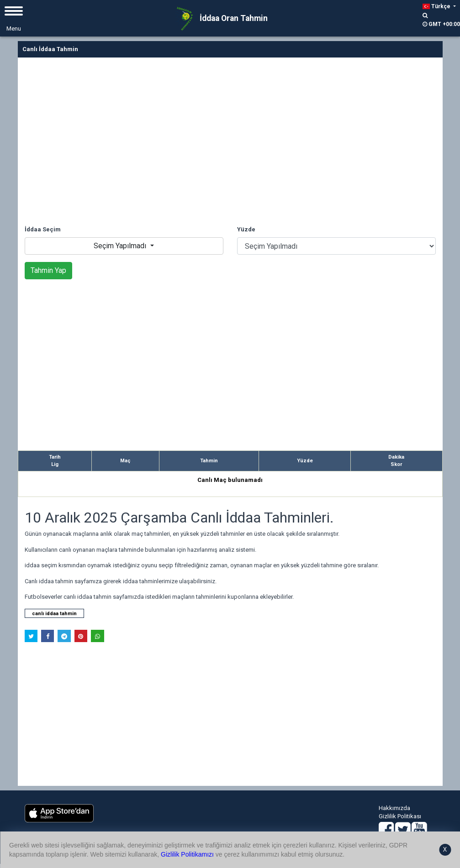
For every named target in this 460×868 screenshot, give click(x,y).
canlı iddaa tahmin (54, 614)
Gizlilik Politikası (400, 816)
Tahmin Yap (48, 270)
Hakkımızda (394, 808)
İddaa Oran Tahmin (219, 19)
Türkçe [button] (437, 6)
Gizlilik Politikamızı (187, 854)
